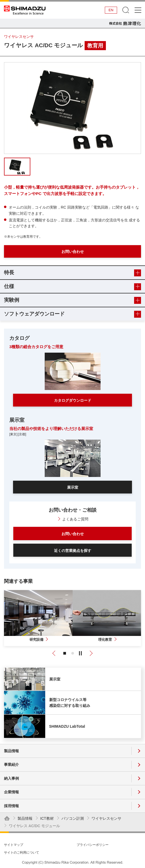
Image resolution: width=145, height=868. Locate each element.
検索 (126, 10)
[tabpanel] (72, 108)
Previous (55, 653)
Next (90, 653)
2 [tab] (73, 653)
